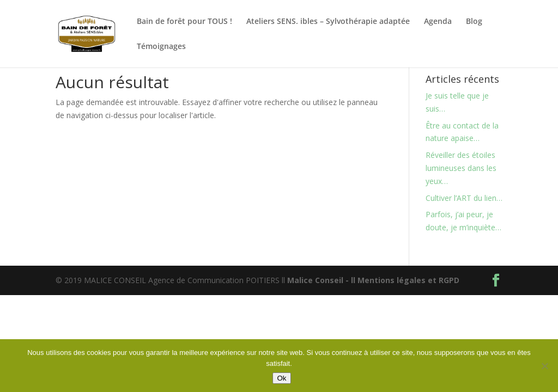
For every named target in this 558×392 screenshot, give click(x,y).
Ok (281, 378)
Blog (474, 22)
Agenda (438, 22)
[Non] (544, 366)
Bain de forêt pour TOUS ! (184, 22)
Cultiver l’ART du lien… (464, 198)
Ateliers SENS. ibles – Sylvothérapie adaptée (328, 22)
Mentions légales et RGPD (408, 280)
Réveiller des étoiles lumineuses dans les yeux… (461, 168)
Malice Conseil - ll (322, 280)
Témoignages (161, 47)
